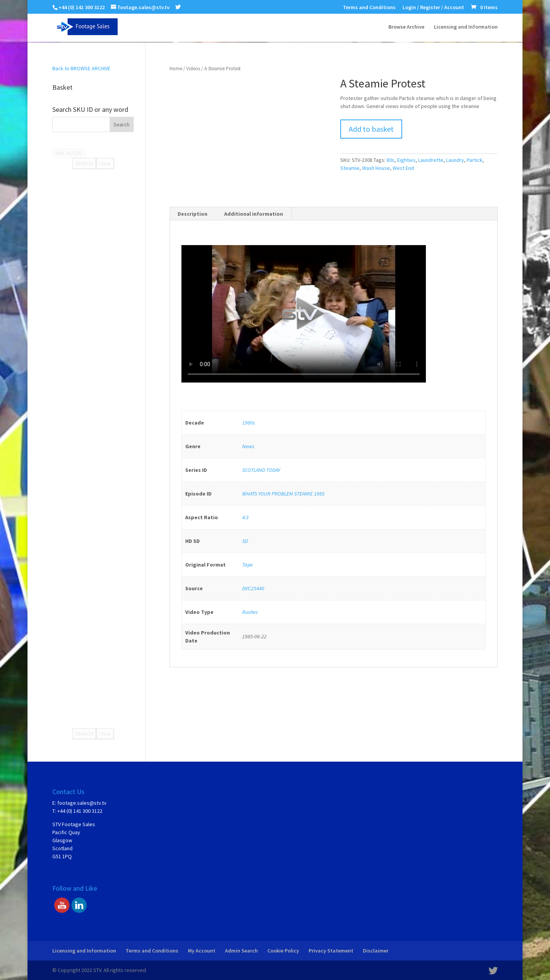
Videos (193, 69)
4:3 (245, 517)
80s (391, 160)
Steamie (350, 168)
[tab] (193, 214)
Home (176, 69)
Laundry (455, 160)
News (248, 446)
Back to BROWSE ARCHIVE (81, 68)
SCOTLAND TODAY (261, 470)
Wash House (376, 168)
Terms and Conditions (369, 8)
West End (403, 168)
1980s (249, 423)
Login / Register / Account (433, 8)
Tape (247, 565)
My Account (202, 951)
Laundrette (431, 160)
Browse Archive (406, 27)
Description (192, 214)
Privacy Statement (331, 951)
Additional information (254, 214)
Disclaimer (376, 951)
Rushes (250, 612)
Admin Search (241, 951)
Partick (475, 160)
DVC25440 (253, 588)
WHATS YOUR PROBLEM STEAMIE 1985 (283, 494)
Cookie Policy (283, 951)
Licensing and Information (466, 27)
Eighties (406, 160)
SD (245, 541)
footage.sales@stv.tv (82, 803)
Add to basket (371, 129)
